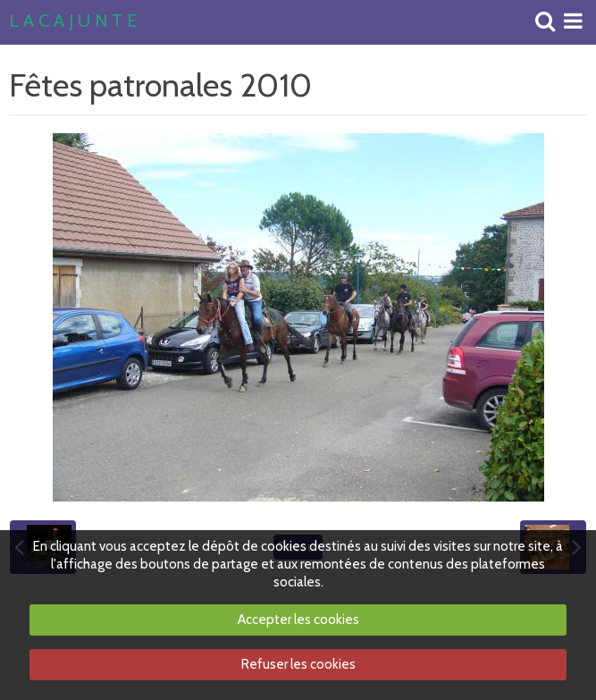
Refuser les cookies (298, 664)
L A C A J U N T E (73, 21)
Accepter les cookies (298, 620)
